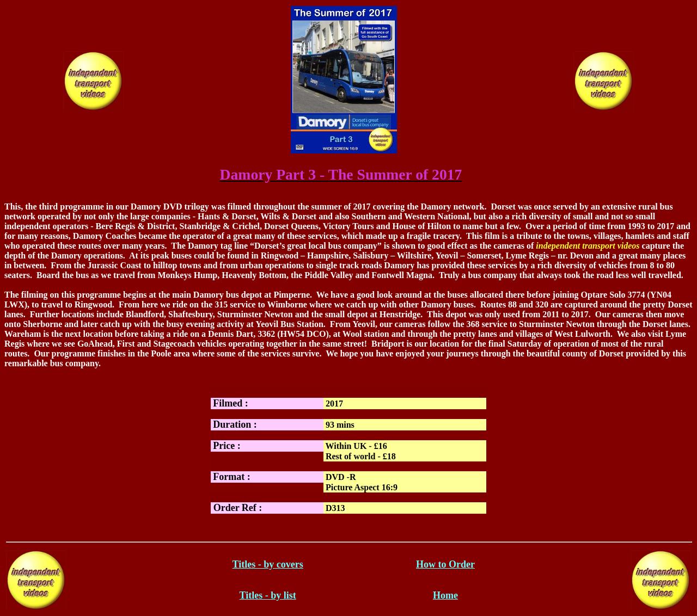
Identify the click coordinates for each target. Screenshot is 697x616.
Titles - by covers (268, 564)
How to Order (445, 564)
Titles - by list (268, 595)
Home (445, 595)
